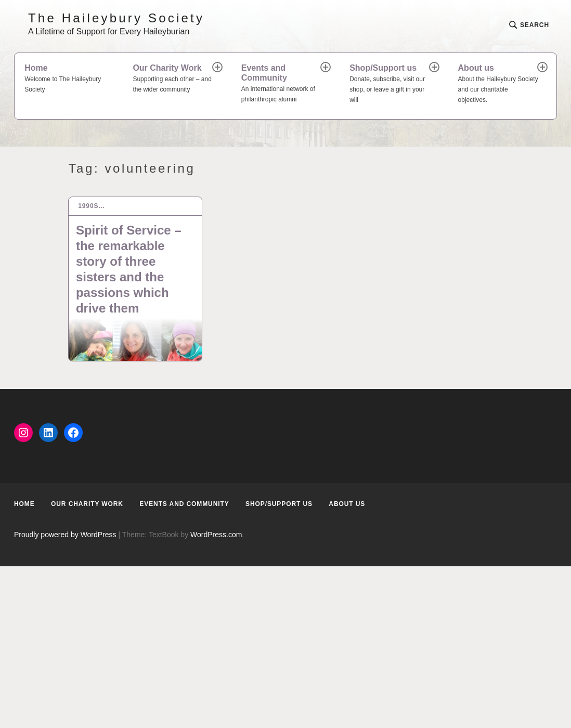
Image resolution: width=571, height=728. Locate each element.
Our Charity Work (173, 79)
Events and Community (282, 84)
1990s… (92, 206)
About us (498, 84)
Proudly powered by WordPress (65, 535)
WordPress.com (216, 535)
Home (69, 79)
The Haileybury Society (116, 18)
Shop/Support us (390, 84)
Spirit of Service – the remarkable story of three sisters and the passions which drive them (129, 269)
